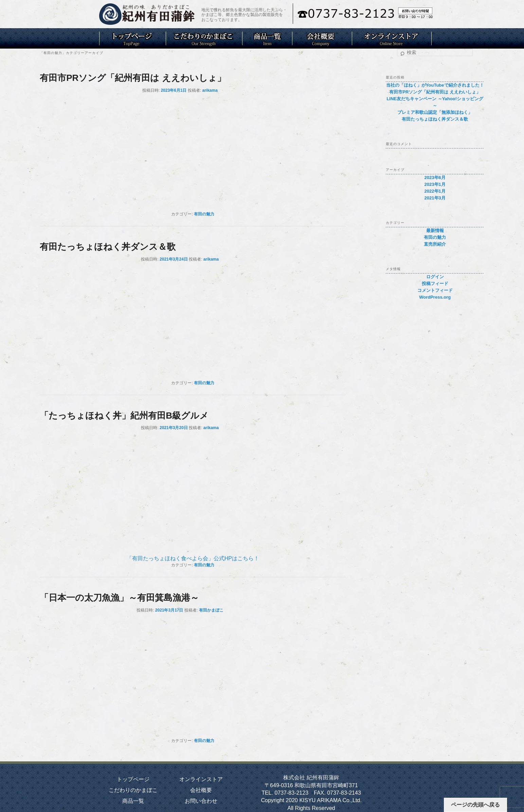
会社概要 (201, 790)
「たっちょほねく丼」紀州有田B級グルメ (124, 416)
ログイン (435, 277)
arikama (210, 90)
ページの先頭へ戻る (475, 805)
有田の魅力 (204, 214)
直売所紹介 (435, 244)
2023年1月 (435, 184)
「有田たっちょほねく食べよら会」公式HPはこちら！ (193, 558)
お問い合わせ (201, 801)
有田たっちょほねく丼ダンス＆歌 (108, 247)
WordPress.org (435, 297)
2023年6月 (435, 178)
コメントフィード (435, 290)
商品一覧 (133, 801)
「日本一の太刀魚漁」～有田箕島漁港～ (119, 598)
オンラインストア (201, 779)
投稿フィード (435, 284)
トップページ (133, 779)
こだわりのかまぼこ (133, 790)
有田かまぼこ (211, 610)
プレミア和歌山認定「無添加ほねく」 (435, 112)
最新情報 (435, 231)
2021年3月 (435, 198)
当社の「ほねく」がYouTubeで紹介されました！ (435, 85)
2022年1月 (435, 191)
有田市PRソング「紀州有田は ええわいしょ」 (133, 78)
